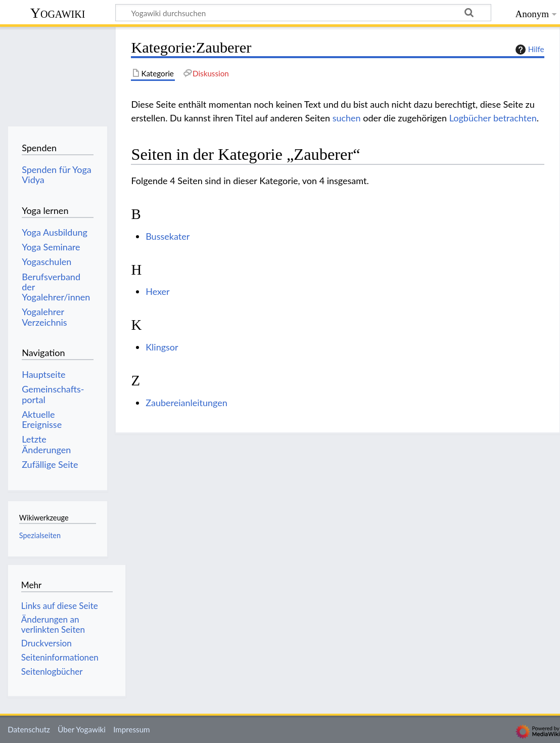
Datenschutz (29, 729)
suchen (347, 118)
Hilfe (529, 50)
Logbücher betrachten (493, 118)
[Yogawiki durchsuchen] (303, 13)
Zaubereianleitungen (186, 403)
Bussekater (168, 236)
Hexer (157, 291)
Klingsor (162, 347)
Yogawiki (58, 13)
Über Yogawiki (82, 729)
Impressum (132, 729)
